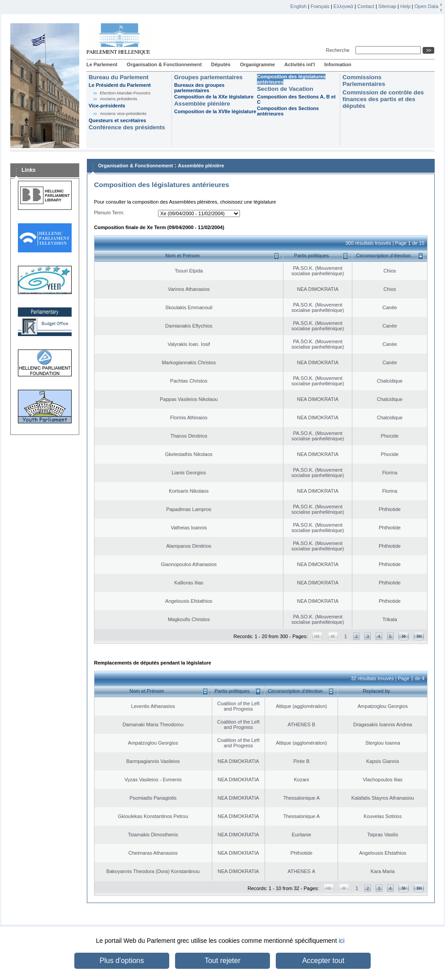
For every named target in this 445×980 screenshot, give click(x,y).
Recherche (339, 50)
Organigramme (257, 64)
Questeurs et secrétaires (117, 120)
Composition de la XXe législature (214, 97)
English (299, 6)
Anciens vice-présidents (123, 113)
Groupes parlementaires (208, 77)
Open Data (426, 6)
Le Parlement (102, 64)
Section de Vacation (285, 89)
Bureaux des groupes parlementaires (199, 88)
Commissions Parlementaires (364, 81)
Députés (221, 64)
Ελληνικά (343, 6)
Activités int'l (300, 64)
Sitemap (387, 6)
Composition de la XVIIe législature (215, 111)
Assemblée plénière (202, 104)
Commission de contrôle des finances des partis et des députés (383, 99)
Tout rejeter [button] (222, 961)
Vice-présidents (107, 106)
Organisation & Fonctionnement (164, 64)
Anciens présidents (118, 99)
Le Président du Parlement (120, 85)
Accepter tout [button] (323, 961)
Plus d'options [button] (122, 961)
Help (405, 6)
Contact (366, 6)
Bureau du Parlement (119, 77)
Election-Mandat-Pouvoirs (125, 93)
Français (320, 6)
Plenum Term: (109, 213)
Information (338, 64)
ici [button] (341, 941)
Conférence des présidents (127, 127)
